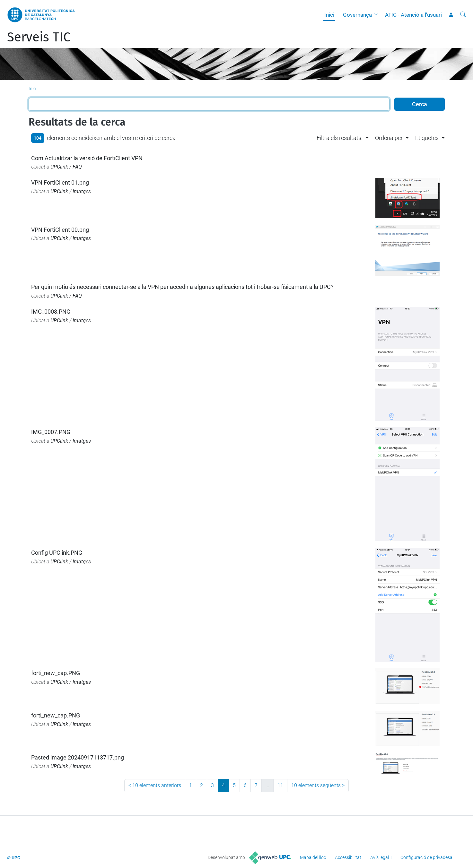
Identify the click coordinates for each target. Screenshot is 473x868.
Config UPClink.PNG (57, 553)
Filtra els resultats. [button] (340, 138)
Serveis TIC (39, 37)
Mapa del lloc (313, 857)
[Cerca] (463, 15)
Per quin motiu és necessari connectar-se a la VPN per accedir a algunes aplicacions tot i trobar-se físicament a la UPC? (182, 287)
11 (280, 785)
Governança (357, 15)
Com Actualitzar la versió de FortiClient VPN (87, 158)
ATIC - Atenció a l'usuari (413, 15)
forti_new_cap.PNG (56, 673)
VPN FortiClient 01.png (60, 182)
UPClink (59, 167)
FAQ (77, 167)
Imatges (82, 191)
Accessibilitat (348, 857)
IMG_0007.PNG (51, 432)
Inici (329, 15)
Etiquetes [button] (427, 138)
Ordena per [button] (389, 138)
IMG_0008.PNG (51, 312)
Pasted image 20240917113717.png (78, 757)
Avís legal (380, 857)
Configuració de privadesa (426, 857)
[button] (377, 15)
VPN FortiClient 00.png (60, 230)
